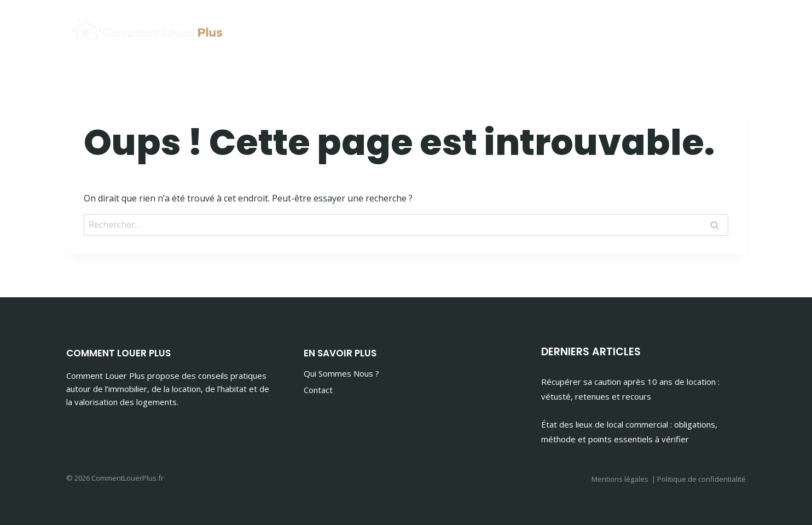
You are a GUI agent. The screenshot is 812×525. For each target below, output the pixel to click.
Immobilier (605, 28)
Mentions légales (620, 479)
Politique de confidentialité (701, 479)
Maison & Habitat (693, 28)
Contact (318, 390)
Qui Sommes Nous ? (341, 373)
